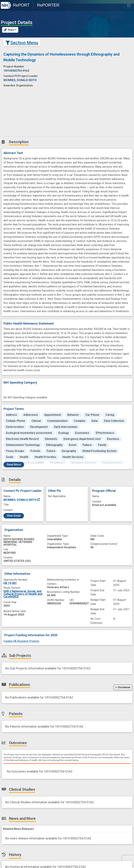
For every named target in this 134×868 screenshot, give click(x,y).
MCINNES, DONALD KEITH (22, 500)
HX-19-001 (10, 583)
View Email (14, 516)
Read (14, 465)
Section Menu (22, 43)
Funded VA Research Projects (21, 641)
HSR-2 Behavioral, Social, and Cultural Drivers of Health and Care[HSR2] (23, 594)
